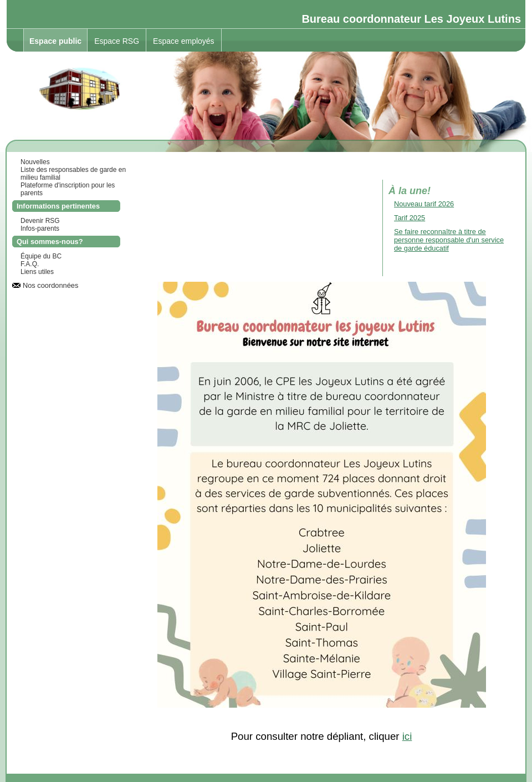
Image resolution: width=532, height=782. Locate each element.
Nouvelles (35, 162)
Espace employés (184, 41)
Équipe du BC (41, 256)
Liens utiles (37, 272)
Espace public (55, 41)
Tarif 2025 (410, 218)
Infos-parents (40, 228)
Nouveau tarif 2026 (424, 204)
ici (407, 736)
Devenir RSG (40, 221)
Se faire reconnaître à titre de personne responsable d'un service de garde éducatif (449, 240)
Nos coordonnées (50, 285)
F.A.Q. (30, 264)
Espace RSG (117, 41)
